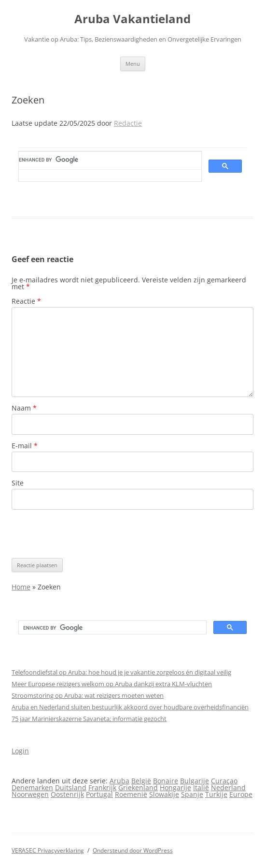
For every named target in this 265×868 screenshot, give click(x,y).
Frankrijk (102, 787)
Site (18, 483)
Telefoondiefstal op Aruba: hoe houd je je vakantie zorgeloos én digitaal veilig (121, 672)
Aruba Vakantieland (132, 19)
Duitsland (71, 787)
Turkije (216, 794)
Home (21, 587)
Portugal (99, 794)
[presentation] (85, 534)
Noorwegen (30, 794)
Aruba (119, 781)
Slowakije (164, 794)
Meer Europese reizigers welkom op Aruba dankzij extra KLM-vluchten (112, 684)
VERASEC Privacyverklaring (48, 850)
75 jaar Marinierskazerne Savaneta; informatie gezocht (89, 719)
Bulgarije (195, 781)
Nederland (228, 787)
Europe (241, 794)
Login (20, 751)
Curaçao (224, 781)
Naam (24, 408)
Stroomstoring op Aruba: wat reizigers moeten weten (88, 695)
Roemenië (131, 794)
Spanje (192, 794)
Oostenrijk (67, 794)
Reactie (26, 301)
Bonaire (166, 781)
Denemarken (32, 787)
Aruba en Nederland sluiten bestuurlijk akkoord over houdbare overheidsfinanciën (130, 707)
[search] (104, 160)
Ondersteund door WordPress (133, 850)
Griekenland (138, 787)
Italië (201, 787)
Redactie (128, 123)
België (141, 781)
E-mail (25, 446)
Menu (133, 64)
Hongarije (175, 787)
